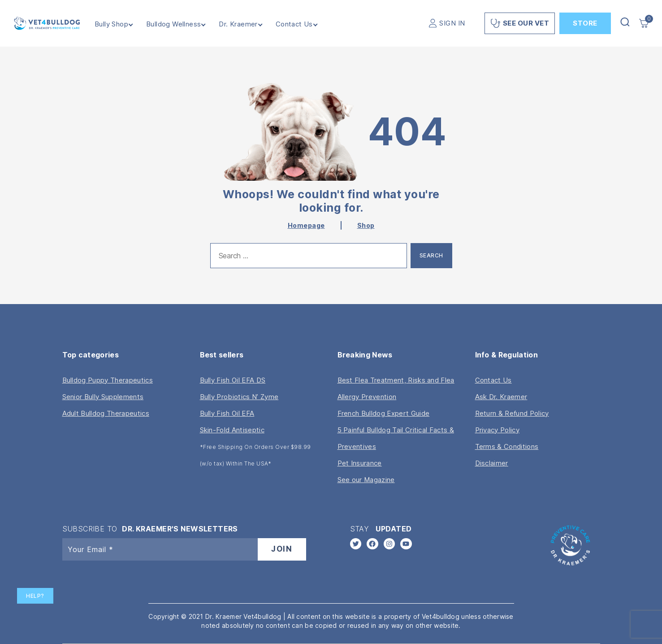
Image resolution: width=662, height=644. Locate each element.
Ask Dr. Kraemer (501, 397)
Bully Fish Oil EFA (227, 413)
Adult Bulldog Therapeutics (106, 413)
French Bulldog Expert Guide (384, 413)
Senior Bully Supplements (103, 397)
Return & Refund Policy (512, 413)
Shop (366, 225)
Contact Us (302, 24)
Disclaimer (492, 463)
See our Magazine (366, 480)
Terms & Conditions (507, 446)
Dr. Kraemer (247, 24)
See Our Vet (520, 23)
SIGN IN (452, 23)
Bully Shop (119, 24)
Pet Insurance (360, 463)
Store (585, 23)
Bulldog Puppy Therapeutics (108, 380)
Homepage (306, 225)
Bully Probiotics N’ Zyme (239, 397)
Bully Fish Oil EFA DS (233, 380)
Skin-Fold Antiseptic (232, 430)
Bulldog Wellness (182, 24)
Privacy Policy (497, 430)
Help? (35, 596)
